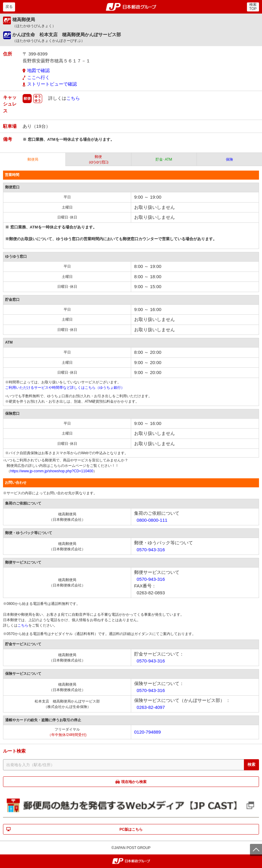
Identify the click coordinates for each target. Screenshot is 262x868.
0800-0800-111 (152, 520)
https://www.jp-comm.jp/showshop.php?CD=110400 (52, 471)
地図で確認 (38, 70)
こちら (73, 98)
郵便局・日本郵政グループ (131, 7)
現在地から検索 (134, 782)
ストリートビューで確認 (52, 84)
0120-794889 (147, 732)
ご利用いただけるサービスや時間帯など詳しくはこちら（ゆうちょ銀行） (65, 388)
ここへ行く (38, 77)
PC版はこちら (131, 829)
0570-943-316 (151, 550)
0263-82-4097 (151, 707)
